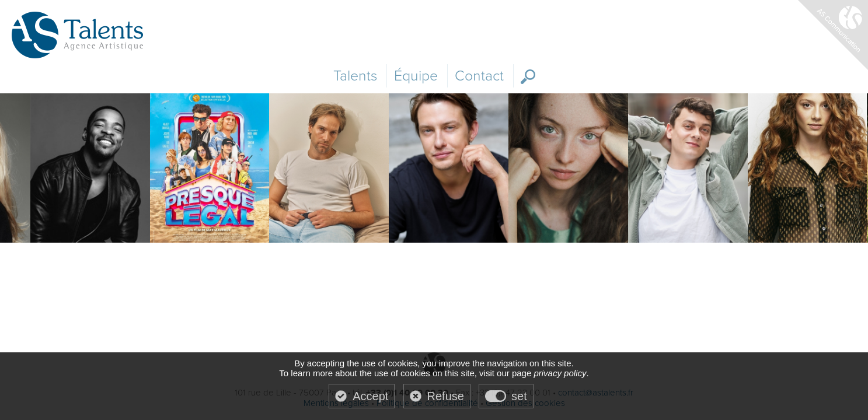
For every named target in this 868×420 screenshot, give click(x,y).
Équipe (416, 76)
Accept (370, 396)
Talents (355, 76)
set (519, 396)
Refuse (446, 396)
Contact (479, 76)
